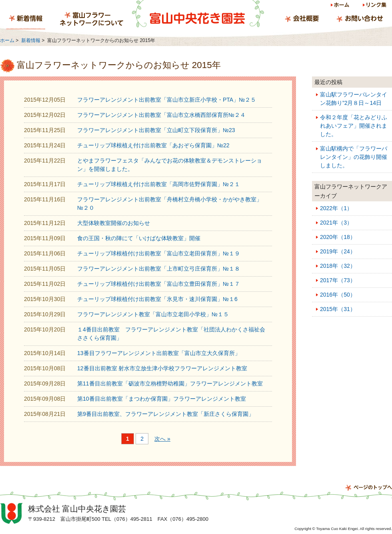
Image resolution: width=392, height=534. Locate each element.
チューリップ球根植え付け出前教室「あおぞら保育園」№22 (153, 145)
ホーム (341, 6)
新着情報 (26, 20)
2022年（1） (336, 208)
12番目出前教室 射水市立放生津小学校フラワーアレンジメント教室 (162, 368)
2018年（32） (338, 266)
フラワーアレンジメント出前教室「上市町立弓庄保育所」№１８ (159, 269)
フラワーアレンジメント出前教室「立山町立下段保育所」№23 (156, 130)
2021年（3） (336, 223)
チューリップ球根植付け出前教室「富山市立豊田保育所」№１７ (159, 284)
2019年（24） (338, 251)
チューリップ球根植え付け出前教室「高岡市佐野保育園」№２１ (159, 184)
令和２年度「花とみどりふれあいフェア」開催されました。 (354, 126)
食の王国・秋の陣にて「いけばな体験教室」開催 (139, 238)
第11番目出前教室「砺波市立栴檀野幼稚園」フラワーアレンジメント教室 (170, 383)
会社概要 (302, 20)
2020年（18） (338, 237)
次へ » (162, 439)
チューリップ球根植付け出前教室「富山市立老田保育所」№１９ (159, 253)
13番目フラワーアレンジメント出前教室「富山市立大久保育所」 (159, 353)
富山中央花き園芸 (198, 14)
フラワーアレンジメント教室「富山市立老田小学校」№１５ (153, 314)
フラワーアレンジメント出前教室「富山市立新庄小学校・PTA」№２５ (167, 100)
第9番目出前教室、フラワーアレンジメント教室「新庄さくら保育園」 (166, 414)
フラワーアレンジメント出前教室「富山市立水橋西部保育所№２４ (161, 115)
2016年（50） (338, 295)
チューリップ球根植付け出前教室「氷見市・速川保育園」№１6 (157, 299)
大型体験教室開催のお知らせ (114, 223)
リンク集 (374, 6)
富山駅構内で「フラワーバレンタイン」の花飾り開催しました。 (354, 157)
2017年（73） (338, 280)
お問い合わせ (360, 20)
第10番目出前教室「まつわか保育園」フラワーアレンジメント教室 (162, 399)
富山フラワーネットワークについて (92, 20)
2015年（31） (338, 309)
